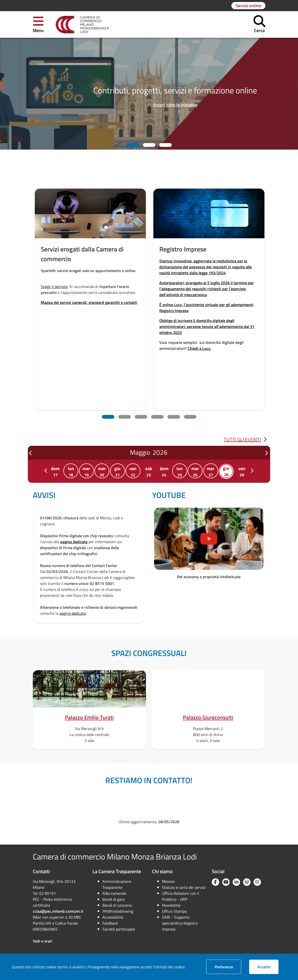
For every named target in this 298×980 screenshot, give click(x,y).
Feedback (110, 923)
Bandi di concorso (117, 905)
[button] (38, 24)
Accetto (268, 967)
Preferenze (228, 967)
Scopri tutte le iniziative (175, 105)
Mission (169, 881)
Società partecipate (119, 929)
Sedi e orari (43, 941)
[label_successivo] (266, 453)
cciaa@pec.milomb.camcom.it (58, 911)
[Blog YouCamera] (247, 882)
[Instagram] (257, 882)
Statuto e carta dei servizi (184, 887)
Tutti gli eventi (245, 439)
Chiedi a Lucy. (199, 348)
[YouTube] (226, 882)
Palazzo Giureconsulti (208, 717)
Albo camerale (114, 893)
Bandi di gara (113, 899)
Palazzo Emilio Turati (89, 717)
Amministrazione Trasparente (117, 884)
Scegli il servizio (54, 286)
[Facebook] (215, 882)
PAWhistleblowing (118, 911)
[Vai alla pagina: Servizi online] (248, 6)
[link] (82, 25)
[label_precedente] (31, 453)
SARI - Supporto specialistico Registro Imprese (180, 923)
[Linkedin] (236, 882)
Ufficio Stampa (174, 911)
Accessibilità (113, 917)
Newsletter (171, 905)
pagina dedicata (74, 542)
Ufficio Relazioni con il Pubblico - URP (181, 896)
